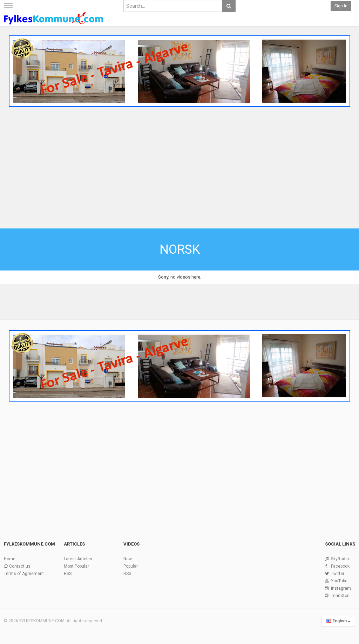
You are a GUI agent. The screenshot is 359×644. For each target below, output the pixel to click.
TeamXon (340, 596)
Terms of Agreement (24, 574)
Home (10, 559)
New (128, 559)
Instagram (341, 588)
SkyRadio (340, 559)
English (338, 621)
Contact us (20, 566)
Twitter (338, 574)
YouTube (339, 581)
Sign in (341, 6)
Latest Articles (78, 559)
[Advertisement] (179, 169)
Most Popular (76, 566)
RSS (68, 574)
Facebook (340, 566)
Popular (131, 566)
